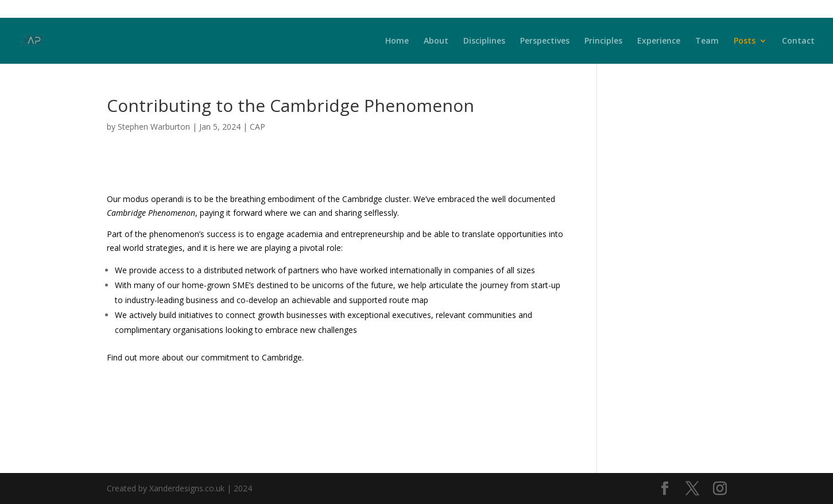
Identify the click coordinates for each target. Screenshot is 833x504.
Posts (745, 41)
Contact (798, 41)
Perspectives (545, 41)
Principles (603, 41)
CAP (257, 127)
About (436, 41)
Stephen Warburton (154, 127)
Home (397, 41)
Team (707, 41)
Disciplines (484, 41)
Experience (659, 41)
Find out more (133, 357)
